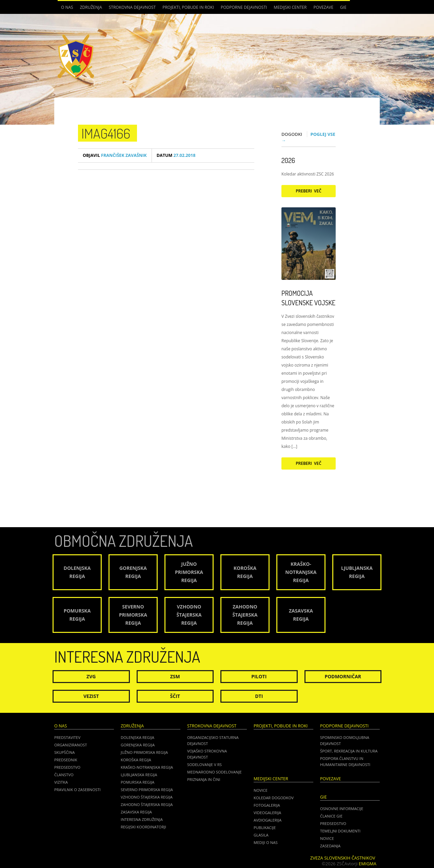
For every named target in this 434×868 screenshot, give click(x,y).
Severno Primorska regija (147, 790)
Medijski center (290, 7)
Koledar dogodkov (274, 798)
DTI (259, 696)
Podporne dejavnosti (244, 7)
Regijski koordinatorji (143, 827)
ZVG (91, 676)
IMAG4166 (106, 133)
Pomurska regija (137, 782)
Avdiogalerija (268, 820)
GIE (343, 7)
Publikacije (265, 828)
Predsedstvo (67, 767)
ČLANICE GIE (331, 816)
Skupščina (64, 752)
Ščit (175, 696)
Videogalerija (267, 813)
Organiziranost (71, 745)
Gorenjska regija (138, 745)
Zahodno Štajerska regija (147, 804)
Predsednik (66, 760)
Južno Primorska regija (144, 752)
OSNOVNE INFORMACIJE (342, 809)
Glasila (261, 835)
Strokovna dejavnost (132, 7)
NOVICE (327, 838)
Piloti (259, 676)
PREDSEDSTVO (333, 823)
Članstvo (64, 775)
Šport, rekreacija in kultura (349, 751)
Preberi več (309, 191)
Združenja (91, 7)
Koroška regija (136, 760)
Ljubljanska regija (139, 775)
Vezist (91, 696)
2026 (288, 160)
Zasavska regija (136, 812)
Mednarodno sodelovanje (214, 772)
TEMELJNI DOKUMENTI (340, 831)
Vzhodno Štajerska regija (147, 797)
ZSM (175, 676)
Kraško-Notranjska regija (147, 767)
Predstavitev (67, 737)
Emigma (368, 864)
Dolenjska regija (137, 737)
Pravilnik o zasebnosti (77, 790)
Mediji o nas (266, 842)
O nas (67, 7)
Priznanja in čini (204, 779)
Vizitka (61, 782)
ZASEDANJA (330, 846)
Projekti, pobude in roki (188, 7)
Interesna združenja (142, 819)
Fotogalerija (267, 805)
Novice (261, 790)
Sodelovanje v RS (204, 764)
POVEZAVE (323, 7)
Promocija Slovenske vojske (308, 298)
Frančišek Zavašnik (115, 155)
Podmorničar (343, 676)
